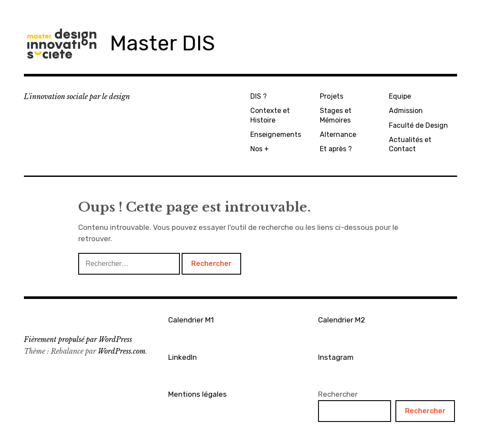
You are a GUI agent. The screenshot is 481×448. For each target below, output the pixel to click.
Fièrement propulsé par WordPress (78, 339)
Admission (406, 111)
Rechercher (338, 394)
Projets (332, 96)
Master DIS (163, 43)
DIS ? (259, 96)
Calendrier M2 (342, 320)
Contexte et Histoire (270, 115)
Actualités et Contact (410, 144)
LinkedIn (182, 357)
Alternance (338, 134)
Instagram (336, 357)
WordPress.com (122, 351)
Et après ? (336, 149)
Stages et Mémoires (336, 115)
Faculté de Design (418, 125)
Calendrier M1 (191, 320)
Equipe (400, 96)
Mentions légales (197, 394)
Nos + (260, 149)
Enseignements (276, 134)
